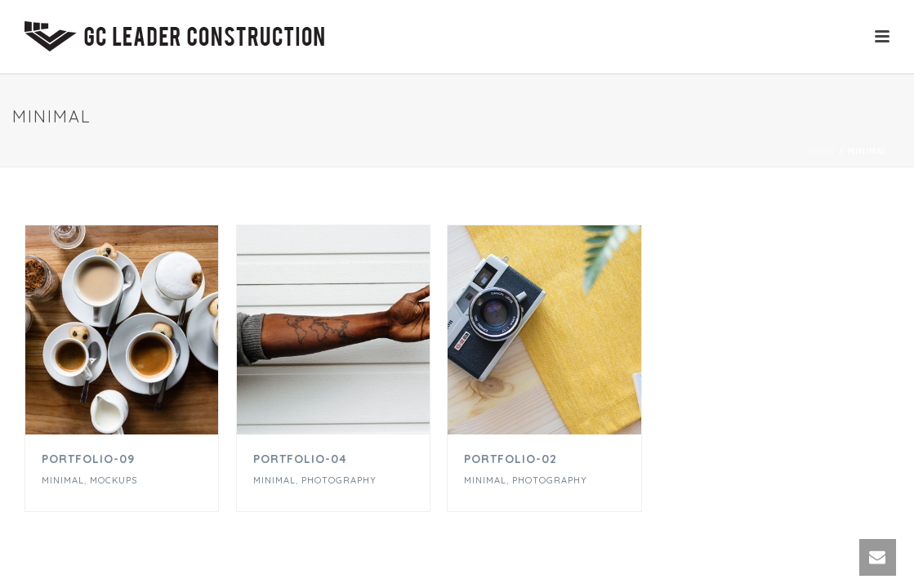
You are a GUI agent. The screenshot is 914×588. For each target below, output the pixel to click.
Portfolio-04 (300, 459)
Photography (339, 480)
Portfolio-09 (88, 459)
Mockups (114, 480)
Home (822, 151)
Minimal (63, 480)
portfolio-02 (511, 459)
